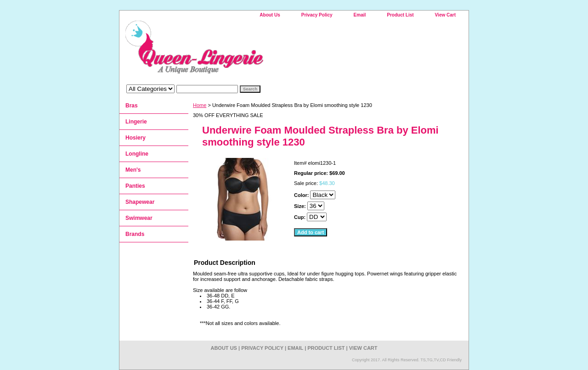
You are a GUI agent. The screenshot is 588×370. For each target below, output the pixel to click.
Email (360, 15)
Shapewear (140, 202)
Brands (135, 234)
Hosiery (136, 138)
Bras (132, 106)
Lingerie (136, 122)
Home (200, 105)
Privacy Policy (317, 15)
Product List (400, 15)
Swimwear (139, 218)
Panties (135, 186)
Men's (133, 170)
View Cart (445, 15)
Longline (137, 154)
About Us (270, 15)
